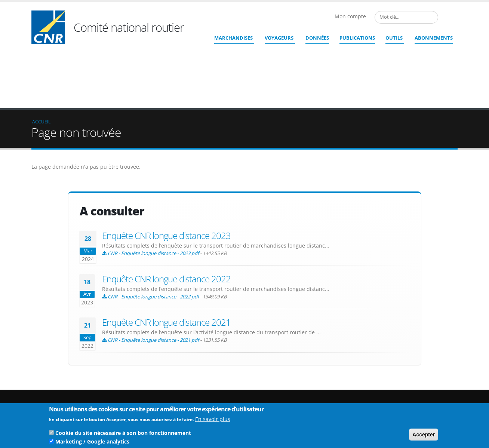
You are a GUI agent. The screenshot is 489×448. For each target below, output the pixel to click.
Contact (286, 402)
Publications (357, 38)
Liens (407, 388)
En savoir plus (213, 421)
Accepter (424, 436)
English (453, 17)
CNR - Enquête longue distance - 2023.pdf (153, 199)
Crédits (409, 394)
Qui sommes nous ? (423, 382)
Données (317, 38)
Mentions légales (419, 400)
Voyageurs (279, 38)
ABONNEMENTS (434, 38)
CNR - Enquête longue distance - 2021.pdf (153, 285)
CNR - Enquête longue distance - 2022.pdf (153, 242)
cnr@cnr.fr (296, 392)
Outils (394, 38)
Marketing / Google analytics (92, 443)
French (444, 17)
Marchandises (233, 38)
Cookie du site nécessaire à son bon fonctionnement (123, 435)
